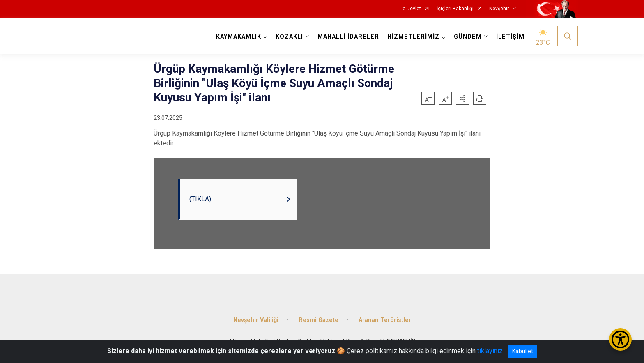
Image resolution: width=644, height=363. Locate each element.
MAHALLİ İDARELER (348, 37)
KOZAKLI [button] (289, 37)
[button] (462, 98)
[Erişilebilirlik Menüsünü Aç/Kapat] (620, 339)
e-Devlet (412, 9)
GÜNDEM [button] (468, 37)
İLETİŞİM (510, 37)
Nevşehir (499, 9)
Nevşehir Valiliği (256, 320)
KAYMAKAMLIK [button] (239, 37)
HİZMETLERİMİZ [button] (413, 37)
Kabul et (523, 351)
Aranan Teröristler (385, 320)
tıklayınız (490, 351)
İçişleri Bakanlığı (455, 9)
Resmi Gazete (319, 320)
